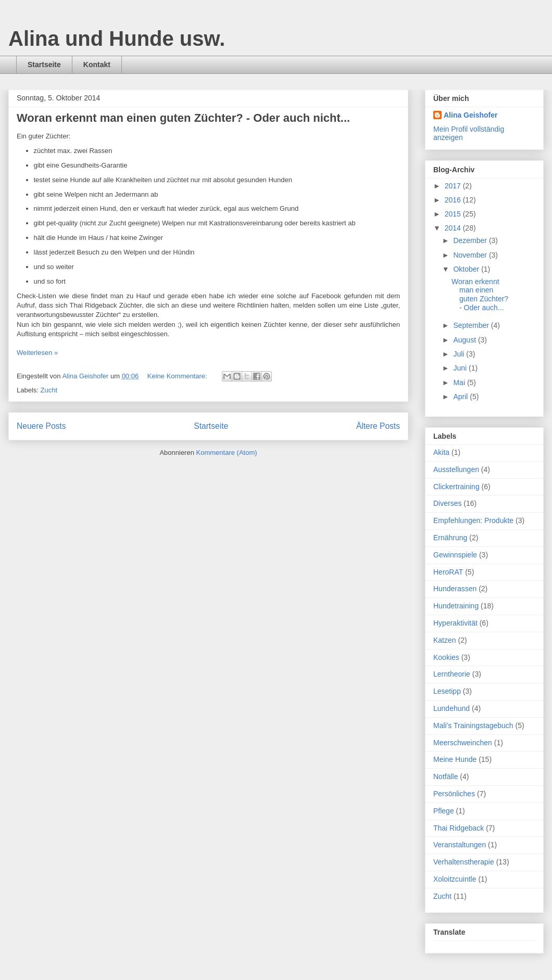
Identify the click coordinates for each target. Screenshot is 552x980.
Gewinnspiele (455, 555)
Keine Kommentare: (178, 376)
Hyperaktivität (455, 623)
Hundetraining (456, 606)
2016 (454, 200)
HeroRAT (448, 572)
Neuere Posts (41, 426)
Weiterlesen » (37, 353)
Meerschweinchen (463, 743)
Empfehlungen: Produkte (473, 520)
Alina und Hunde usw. (117, 39)
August (465, 340)
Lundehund (451, 708)
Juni (461, 368)
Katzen (445, 640)
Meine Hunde (455, 759)
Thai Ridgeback (459, 828)
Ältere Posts (378, 426)
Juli (460, 354)
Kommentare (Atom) (227, 453)
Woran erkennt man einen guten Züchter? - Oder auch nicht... (183, 118)
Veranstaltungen (460, 845)
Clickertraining (456, 487)
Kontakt (97, 65)
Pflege (444, 811)
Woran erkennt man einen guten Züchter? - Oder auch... (480, 295)
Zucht (49, 390)
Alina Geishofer (471, 115)
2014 (454, 228)
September (472, 325)
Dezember (471, 240)
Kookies (446, 657)
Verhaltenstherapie (464, 862)
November (471, 255)
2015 (454, 214)
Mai (460, 383)
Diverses (447, 503)
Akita (441, 452)
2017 (454, 186)
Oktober (467, 269)
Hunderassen (455, 589)
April (461, 397)
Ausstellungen (456, 469)
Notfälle (446, 777)
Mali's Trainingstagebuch (473, 726)
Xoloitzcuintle (455, 879)
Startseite (44, 65)
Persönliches (454, 794)
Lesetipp (447, 691)
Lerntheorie (452, 674)
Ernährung (450, 538)
